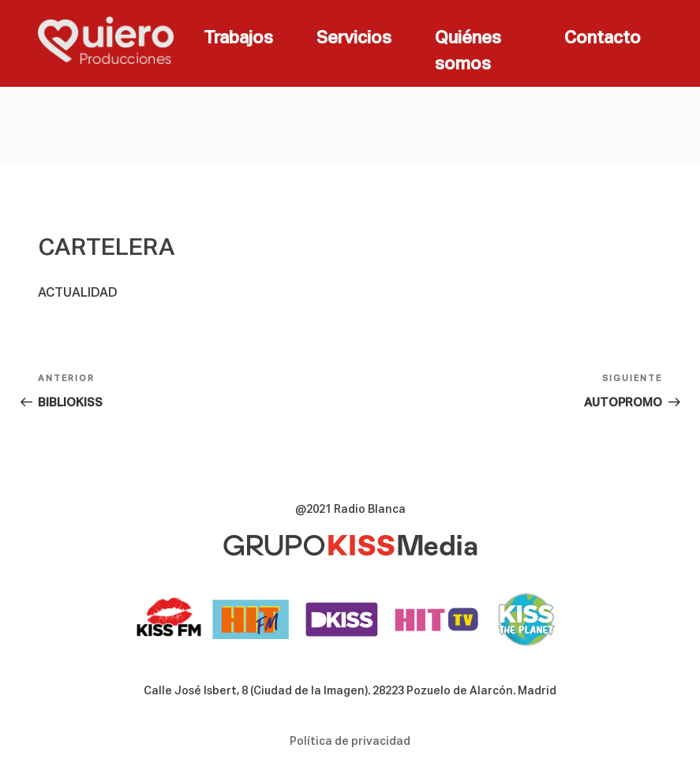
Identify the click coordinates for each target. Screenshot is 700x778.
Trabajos (238, 39)
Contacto (603, 39)
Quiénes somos (468, 52)
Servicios (354, 39)
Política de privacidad (350, 742)
